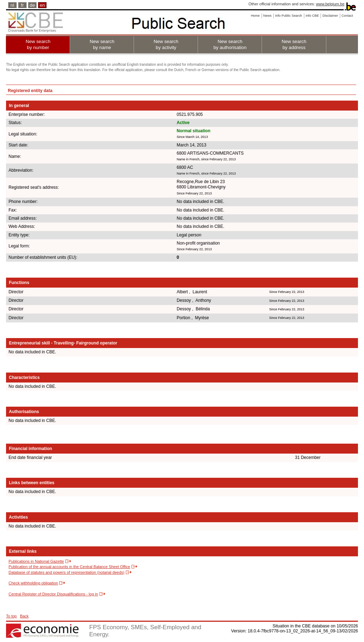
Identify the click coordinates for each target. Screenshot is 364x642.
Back (24, 616)
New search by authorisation (230, 44)
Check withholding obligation (33, 583)
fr (22, 5)
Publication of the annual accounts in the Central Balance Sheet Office (69, 567)
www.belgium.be (330, 4)
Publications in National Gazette (36, 561)
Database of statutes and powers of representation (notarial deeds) (66, 572)
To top (11, 616)
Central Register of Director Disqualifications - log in (53, 594)
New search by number (38, 44)
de (33, 5)
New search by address (294, 44)
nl (12, 5)
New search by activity (166, 44)
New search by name (102, 44)
